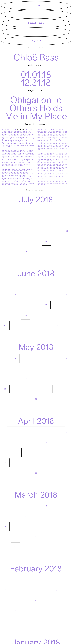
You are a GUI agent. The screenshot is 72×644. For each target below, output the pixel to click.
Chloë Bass (21, 136)
